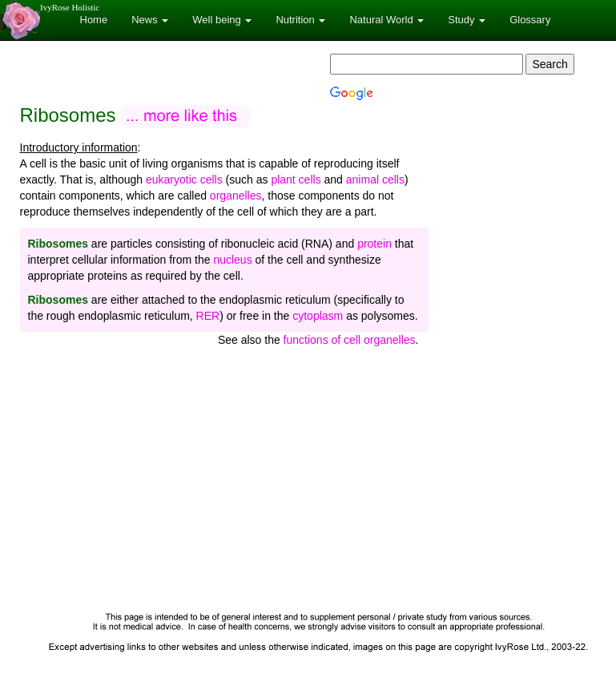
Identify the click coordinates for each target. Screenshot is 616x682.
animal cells (375, 180)
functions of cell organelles (350, 340)
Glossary (530, 20)
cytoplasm (318, 316)
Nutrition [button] (300, 20)
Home (94, 20)
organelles (236, 196)
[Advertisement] (308, 484)
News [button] (150, 20)
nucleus (232, 260)
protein (374, 244)
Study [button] (467, 20)
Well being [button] (222, 20)
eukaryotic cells (184, 180)
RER (208, 316)
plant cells (296, 180)
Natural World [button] (387, 20)
